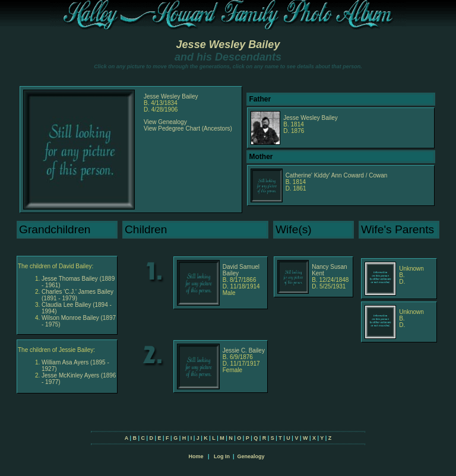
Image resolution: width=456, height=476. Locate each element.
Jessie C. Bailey (244, 350)
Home (196, 456)
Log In (222, 456)
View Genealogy (165, 122)
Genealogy (251, 456)
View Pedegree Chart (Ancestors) (188, 128)
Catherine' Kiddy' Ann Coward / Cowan (337, 175)
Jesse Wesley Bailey (228, 45)
